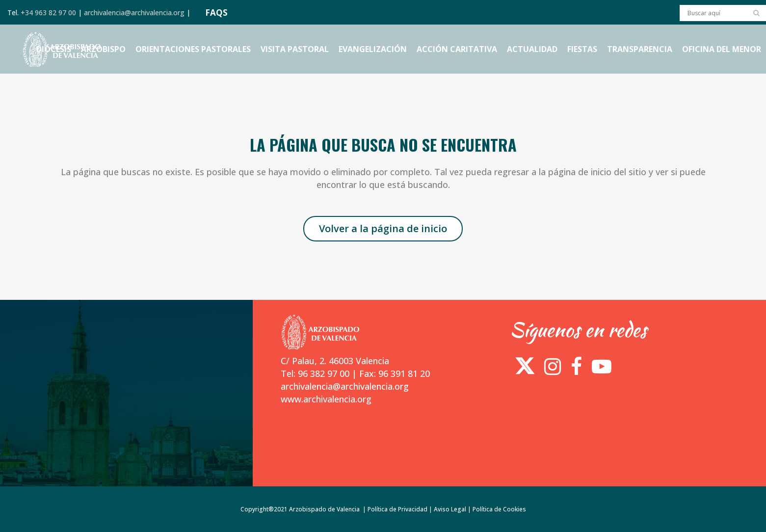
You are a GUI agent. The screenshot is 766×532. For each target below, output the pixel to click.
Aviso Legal (450, 509)
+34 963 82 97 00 (48, 13)
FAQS (216, 13)
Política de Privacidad (397, 509)
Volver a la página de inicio (383, 228)
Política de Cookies (499, 509)
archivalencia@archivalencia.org (134, 13)
